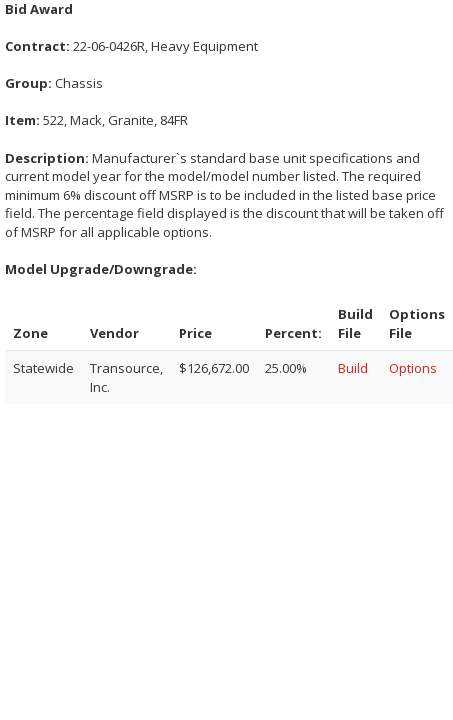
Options (413, 368)
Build (353, 368)
